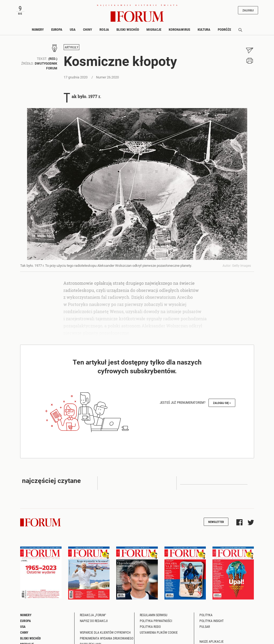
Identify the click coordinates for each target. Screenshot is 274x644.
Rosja (104, 29)
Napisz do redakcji (94, 621)
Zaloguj (248, 10)
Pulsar (205, 627)
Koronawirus (179, 29)
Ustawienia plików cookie (159, 632)
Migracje (154, 29)
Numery (38, 29)
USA (73, 29)
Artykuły (71, 47)
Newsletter (216, 522)
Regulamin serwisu (154, 615)
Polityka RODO (150, 627)
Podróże (224, 29)
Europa (57, 29)
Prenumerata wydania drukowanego (107, 638)
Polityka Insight (212, 621)
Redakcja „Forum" (93, 615)
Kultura (204, 29)
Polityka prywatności (156, 621)
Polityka (206, 615)
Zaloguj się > (222, 403)
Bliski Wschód (128, 29)
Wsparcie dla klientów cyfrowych (105, 632)
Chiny (88, 29)
